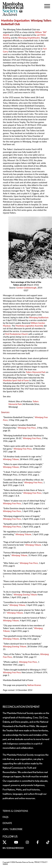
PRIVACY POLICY (41, 862)
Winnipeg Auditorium (39, 317)
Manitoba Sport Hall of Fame (16, 380)
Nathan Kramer (34, 685)
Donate (7, 823)
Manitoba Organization (15, 21)
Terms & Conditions (15, 811)
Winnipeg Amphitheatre (29, 38)
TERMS (5, 864)
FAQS (6, 817)
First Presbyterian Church (17, 334)
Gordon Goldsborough (26, 288)
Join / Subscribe (13, 829)
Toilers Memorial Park (36, 372)
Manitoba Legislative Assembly (29, 326)
